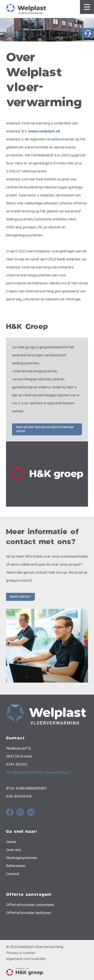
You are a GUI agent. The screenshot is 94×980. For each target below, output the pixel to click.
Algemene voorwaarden (26, 959)
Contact (13, 874)
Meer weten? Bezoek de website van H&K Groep (45, 429)
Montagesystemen (22, 858)
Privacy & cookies (21, 953)
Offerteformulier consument (30, 905)
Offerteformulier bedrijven (28, 913)
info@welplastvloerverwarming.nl (38, 772)
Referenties (16, 866)
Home (11, 842)
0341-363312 (88, 33)
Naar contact (20, 597)
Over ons (14, 850)
